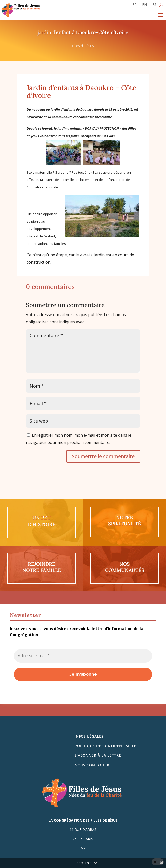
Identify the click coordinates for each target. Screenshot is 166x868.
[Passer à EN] (144, 6)
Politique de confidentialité (105, 746)
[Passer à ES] (154, 6)
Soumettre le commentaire (103, 456)
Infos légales (89, 736)
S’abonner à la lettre (98, 755)
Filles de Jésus (83, 46)
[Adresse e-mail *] (83, 656)
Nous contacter (92, 765)
